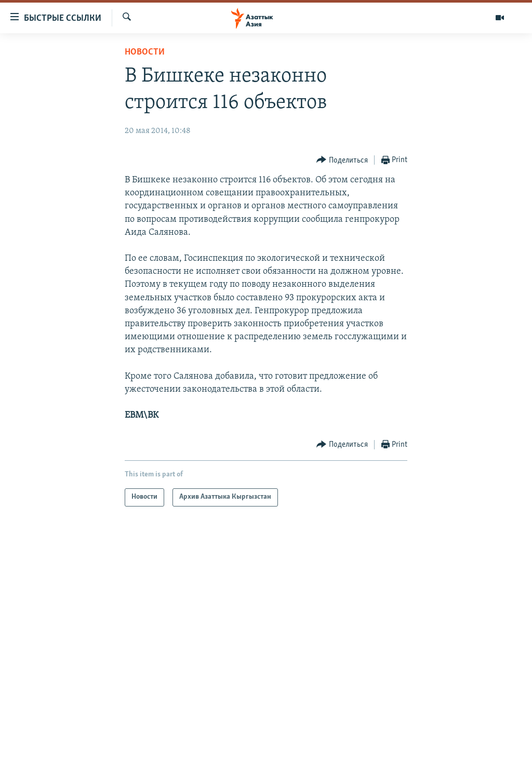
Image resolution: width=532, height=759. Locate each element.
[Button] (342, 160)
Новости (145, 52)
